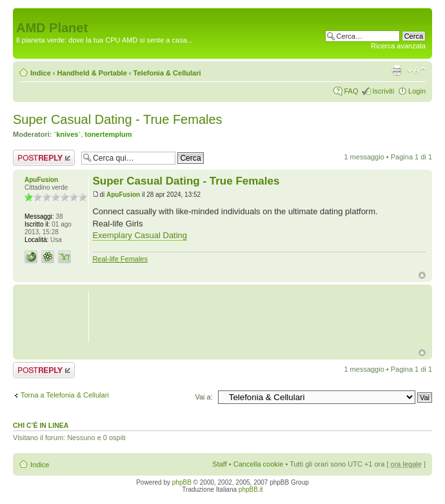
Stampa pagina (397, 70)
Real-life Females (120, 259)
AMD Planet (52, 28)
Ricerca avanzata (398, 46)
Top (422, 275)
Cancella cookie (259, 464)
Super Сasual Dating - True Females (118, 119)
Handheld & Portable (92, 73)
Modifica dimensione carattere (416, 70)
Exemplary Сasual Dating (140, 235)
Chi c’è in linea (41, 425)
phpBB (182, 482)
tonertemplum (108, 134)
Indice (41, 73)
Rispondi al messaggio (44, 158)
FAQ (351, 91)
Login (417, 91)
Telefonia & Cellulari (167, 73)
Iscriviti (383, 91)
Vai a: (203, 397)
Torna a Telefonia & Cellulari (65, 395)
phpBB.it (251, 489)
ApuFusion (123, 195)
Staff (219, 464)
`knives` (68, 134)
